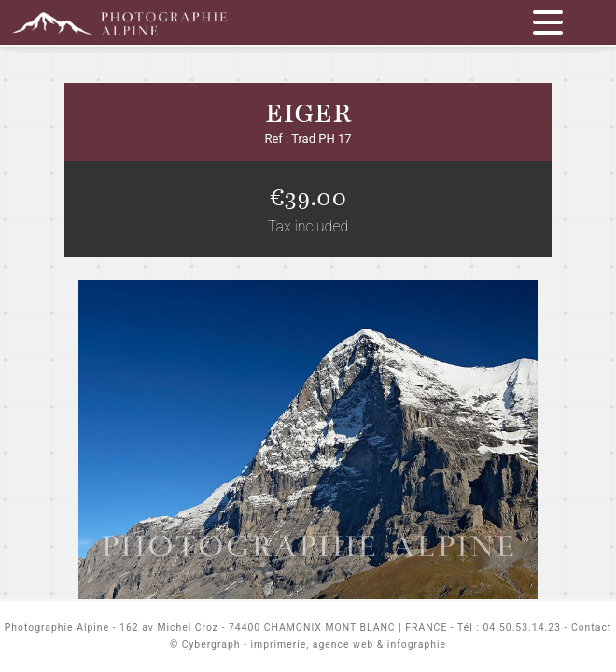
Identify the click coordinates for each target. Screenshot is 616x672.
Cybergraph (211, 644)
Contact (591, 628)
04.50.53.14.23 (522, 628)
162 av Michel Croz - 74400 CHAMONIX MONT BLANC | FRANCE (283, 628)
